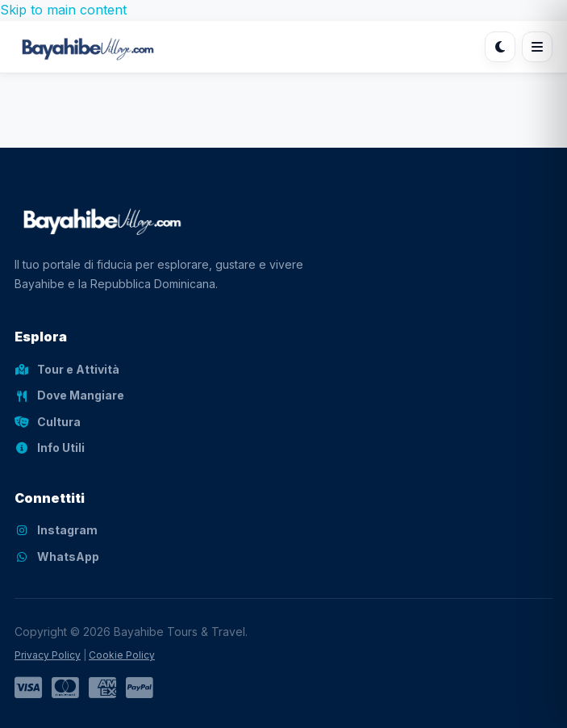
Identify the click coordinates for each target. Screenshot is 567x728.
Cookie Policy (122, 655)
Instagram (56, 530)
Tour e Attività (67, 369)
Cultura (48, 422)
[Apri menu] (537, 47)
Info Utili (50, 448)
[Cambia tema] (500, 47)
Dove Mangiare (69, 395)
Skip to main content (63, 10)
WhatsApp (57, 556)
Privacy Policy (48, 655)
